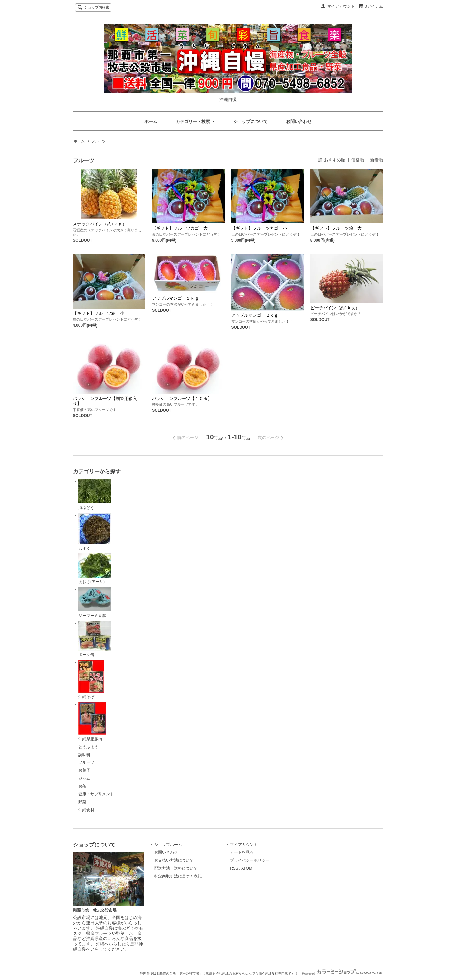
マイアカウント (341, 6)
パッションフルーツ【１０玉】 (182, 398)
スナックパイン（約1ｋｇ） (100, 224)
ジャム (84, 778)
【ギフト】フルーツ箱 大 (336, 228)
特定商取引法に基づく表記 (178, 876)
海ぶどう (95, 494)
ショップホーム (168, 845)
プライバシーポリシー (250, 860)
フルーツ (99, 141)
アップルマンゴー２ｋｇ (255, 315)
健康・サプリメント (96, 794)
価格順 (358, 160)
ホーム (151, 121)
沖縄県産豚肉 (92, 722)
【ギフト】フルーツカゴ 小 (259, 228)
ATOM (247, 868)
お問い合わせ (299, 121)
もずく (95, 532)
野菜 (82, 802)
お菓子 (84, 770)
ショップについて (250, 121)
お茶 (82, 786)
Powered (342, 974)
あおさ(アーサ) (95, 569)
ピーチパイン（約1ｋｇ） (335, 308)
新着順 (376, 160)
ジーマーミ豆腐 (95, 602)
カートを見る (242, 852)
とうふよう (88, 747)
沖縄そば (91, 679)
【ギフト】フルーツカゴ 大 (180, 228)
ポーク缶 (95, 639)
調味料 (84, 755)
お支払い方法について (174, 860)
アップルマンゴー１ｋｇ (175, 298)
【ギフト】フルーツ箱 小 (99, 313)
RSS (234, 868)
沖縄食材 (86, 810)
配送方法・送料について (176, 868)
